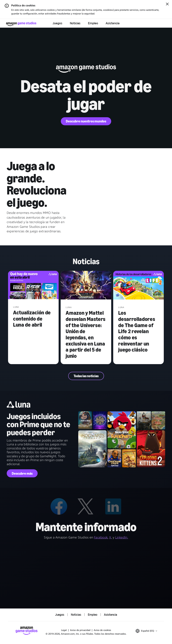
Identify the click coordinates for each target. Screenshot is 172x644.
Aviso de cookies (102, 630)
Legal (64, 630)
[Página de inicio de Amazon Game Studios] (21, 24)
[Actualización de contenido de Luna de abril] (33, 285)
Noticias (75, 23)
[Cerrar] (167, 4)
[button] (146, 631)
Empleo (93, 23)
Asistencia (113, 23)
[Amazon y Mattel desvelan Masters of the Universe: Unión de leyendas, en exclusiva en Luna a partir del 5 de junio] (86, 285)
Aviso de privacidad (80, 630)
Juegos (57, 23)
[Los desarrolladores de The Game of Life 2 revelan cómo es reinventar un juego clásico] (138, 285)
